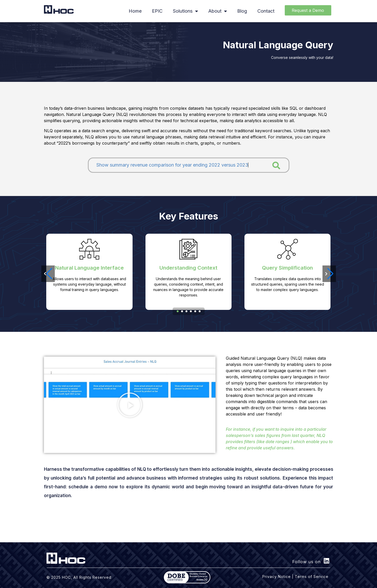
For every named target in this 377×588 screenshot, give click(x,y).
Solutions (185, 11)
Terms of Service (312, 577)
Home (135, 11)
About (218, 11)
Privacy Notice (276, 577)
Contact (266, 11)
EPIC (157, 11)
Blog (242, 11)
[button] (329, 274)
